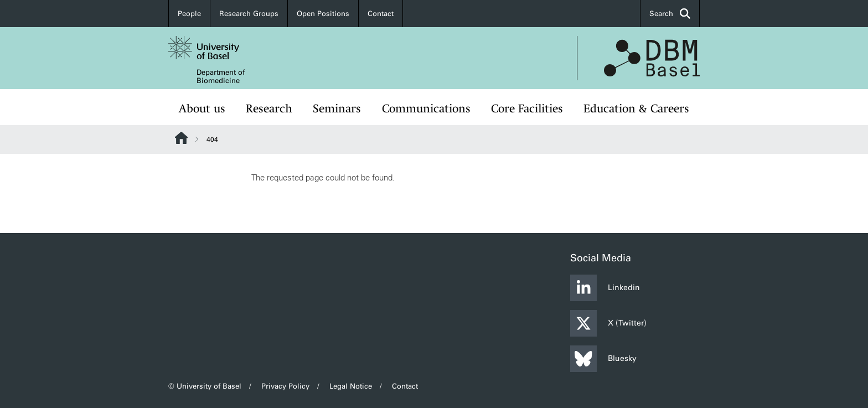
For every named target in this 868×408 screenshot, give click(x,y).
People (189, 14)
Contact (381, 14)
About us (202, 109)
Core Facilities (527, 109)
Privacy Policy (285, 386)
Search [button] (670, 14)
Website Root (181, 138)
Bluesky (603, 359)
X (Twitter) (608, 323)
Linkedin (605, 288)
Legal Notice (351, 386)
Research (269, 109)
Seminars (337, 109)
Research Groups (249, 14)
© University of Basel (205, 386)
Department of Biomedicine (221, 76)
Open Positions (323, 14)
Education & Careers (636, 109)
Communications (426, 109)
